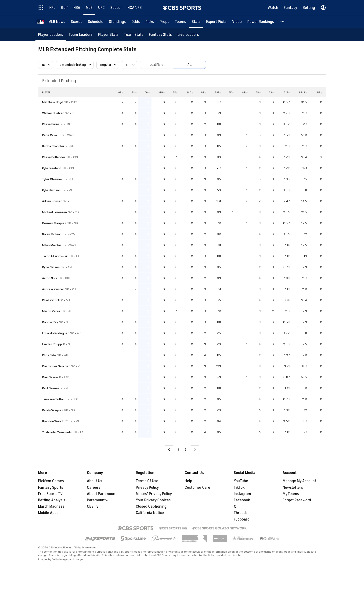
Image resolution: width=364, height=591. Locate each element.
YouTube (241, 481)
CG (147, 92)
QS (204, 92)
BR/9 (303, 92)
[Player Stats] (108, 35)
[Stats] (196, 22)
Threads (241, 513)
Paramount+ (97, 500)
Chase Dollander (54, 157)
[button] (283, 22)
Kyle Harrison (51, 190)
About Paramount (102, 494)
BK (231, 92)
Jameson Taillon (53, 399)
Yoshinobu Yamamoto (57, 432)
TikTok (239, 488)
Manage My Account (299, 481)
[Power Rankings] (261, 22)
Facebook (242, 500)
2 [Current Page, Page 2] (185, 450)
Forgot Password (297, 500)
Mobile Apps (48, 513)
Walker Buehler (53, 113)
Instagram (242, 494)
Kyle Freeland (52, 168)
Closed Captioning (151, 507)
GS (134, 92)
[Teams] (180, 22)
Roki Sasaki (50, 377)
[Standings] (117, 22)
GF (175, 92)
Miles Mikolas (52, 245)
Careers (94, 488)
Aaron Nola (50, 278)
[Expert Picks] (216, 22)
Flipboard (242, 519)
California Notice (150, 513)
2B (258, 92)
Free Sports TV (50, 494)
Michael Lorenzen (54, 212)
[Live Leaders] (188, 35)
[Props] (164, 22)
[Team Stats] (134, 35)
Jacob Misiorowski (55, 256)
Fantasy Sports (51, 488)
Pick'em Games (51, 481)
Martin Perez (51, 311)
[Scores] (77, 22)
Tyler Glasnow (52, 179)
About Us (95, 481)
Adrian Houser (52, 201)
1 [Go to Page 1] (178, 450)
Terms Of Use (147, 481)
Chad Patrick (51, 300)
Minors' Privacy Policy (154, 494)
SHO (190, 92)
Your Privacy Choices (153, 500)
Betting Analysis (52, 500)
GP (121, 92)
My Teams (291, 494)
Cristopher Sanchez (56, 366)
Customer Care (197, 488)
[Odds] (136, 22)
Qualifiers (157, 65)
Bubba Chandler (53, 146)
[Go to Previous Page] (169, 450)
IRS (319, 92)
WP (245, 92)
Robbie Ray (50, 322)
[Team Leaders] (81, 35)
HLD (162, 92)
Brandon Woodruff (55, 421)
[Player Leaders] (51, 35)
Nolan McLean (52, 234)
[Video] (237, 22)
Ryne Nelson (51, 267)
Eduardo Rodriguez (56, 333)
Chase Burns (51, 124)
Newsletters (293, 488)
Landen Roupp (52, 344)
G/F (287, 92)
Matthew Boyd (53, 102)
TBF (218, 92)
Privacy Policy (147, 488)
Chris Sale (49, 355)
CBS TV (93, 507)
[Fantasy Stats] (160, 35)
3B (271, 92)
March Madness (51, 507)
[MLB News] (57, 22)
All (189, 65)
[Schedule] (96, 22)
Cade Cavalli (51, 135)
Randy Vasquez (53, 410)
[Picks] (150, 22)
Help (188, 481)
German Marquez (54, 223)
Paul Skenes (51, 388)
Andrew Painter (53, 289)
